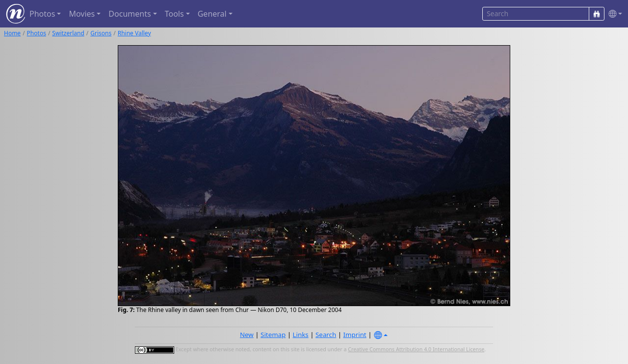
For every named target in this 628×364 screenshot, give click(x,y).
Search (326, 335)
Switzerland (68, 33)
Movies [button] (82, 14)
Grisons (101, 33)
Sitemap (273, 335)
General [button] (212, 14)
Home (12, 33)
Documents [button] (130, 14)
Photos (37, 33)
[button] (613, 14)
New (247, 335)
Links (301, 335)
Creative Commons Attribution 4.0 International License (416, 349)
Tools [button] (174, 14)
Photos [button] (42, 14)
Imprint (355, 335)
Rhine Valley (134, 33)
